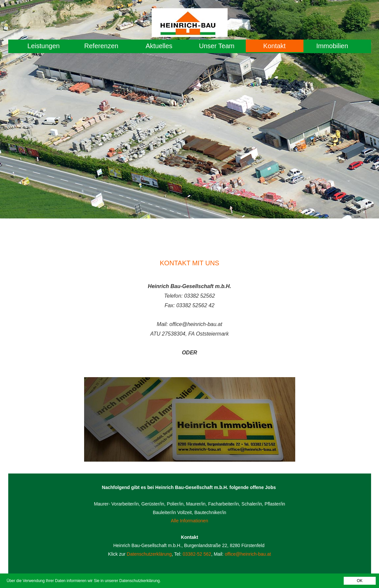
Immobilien (332, 46)
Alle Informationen (189, 521)
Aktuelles (159, 46)
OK (360, 581)
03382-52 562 (197, 554)
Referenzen (101, 46)
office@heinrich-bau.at (248, 554)
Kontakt (274, 46)
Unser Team (217, 46)
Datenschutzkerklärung (140, 581)
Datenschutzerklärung (149, 554)
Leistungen (44, 46)
